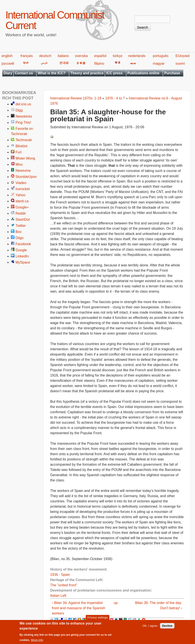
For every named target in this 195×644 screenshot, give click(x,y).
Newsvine (23, 171)
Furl (19, 152)
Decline (167, 628)
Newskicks (24, 116)
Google (21, 250)
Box (19, 232)
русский (8, 63)
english (7, 56)
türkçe (118, 56)
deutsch (45, 56)
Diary (8, 73)
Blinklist (21, 146)
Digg (19, 110)
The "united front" (64, 585)
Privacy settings (97, 620)
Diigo (19, 238)
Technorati (24, 140)
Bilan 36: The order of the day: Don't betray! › (159, 605)
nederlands (137, 56)
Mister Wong (25, 158)
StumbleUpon (26, 177)
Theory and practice (87, 73)
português (161, 56)
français (27, 56)
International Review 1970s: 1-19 (76, 98)
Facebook (23, 244)
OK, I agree (150, 628)
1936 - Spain (60, 575)
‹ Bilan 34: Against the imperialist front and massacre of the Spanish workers (78, 608)
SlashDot (23, 220)
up (116, 603)
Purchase (172, 73)
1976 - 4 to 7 (115, 98)
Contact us (24, 73)
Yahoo (20, 195)
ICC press (114, 73)
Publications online (144, 73)
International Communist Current (55, 20)
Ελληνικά (183, 56)
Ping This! (23, 122)
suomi (180, 63)
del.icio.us (23, 104)
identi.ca (22, 201)
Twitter (21, 226)
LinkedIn (22, 256)
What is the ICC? (52, 73)
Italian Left (58, 596)
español (100, 56)
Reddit (21, 213)
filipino (99, 63)
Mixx (19, 164)
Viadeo (21, 183)
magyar (159, 63)
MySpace (23, 262)
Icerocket (23, 189)
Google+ (22, 207)
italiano (63, 56)
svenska (81, 56)
